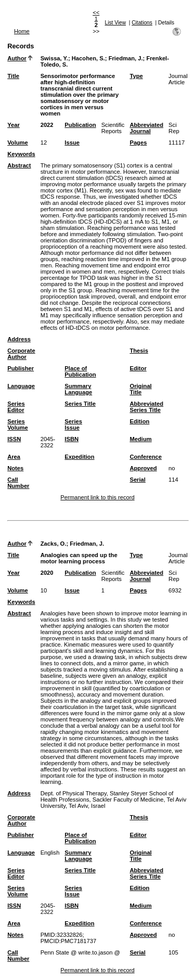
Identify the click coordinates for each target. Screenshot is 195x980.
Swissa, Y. (54, 58)
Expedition (79, 457)
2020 (47, 573)
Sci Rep (174, 128)
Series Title (80, 404)
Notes (15, 468)
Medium (140, 439)
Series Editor (16, 407)
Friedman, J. (126, 58)
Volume (18, 143)
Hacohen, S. (88, 58)
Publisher (21, 368)
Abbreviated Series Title (146, 407)
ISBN (71, 439)
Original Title (140, 389)
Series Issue (73, 424)
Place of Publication (80, 371)
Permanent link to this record (97, 497)
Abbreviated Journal (146, 128)
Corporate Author (21, 354)
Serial (137, 480)
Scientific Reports (113, 128)
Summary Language (78, 389)
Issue (72, 143)
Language (21, 386)
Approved (143, 468)
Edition (139, 421)
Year (14, 125)
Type (136, 76)
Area (14, 457)
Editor (138, 368)
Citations (142, 23)
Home (22, 31)
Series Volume (18, 424)
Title (13, 76)
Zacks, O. (54, 544)
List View (116, 23)
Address (19, 339)
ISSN (14, 439)
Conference (146, 457)
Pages (138, 143)
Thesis (139, 351)
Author (17, 58)
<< (96, 12)
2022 (47, 125)
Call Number (18, 483)
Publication (80, 125)
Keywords (21, 154)
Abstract (19, 165)
